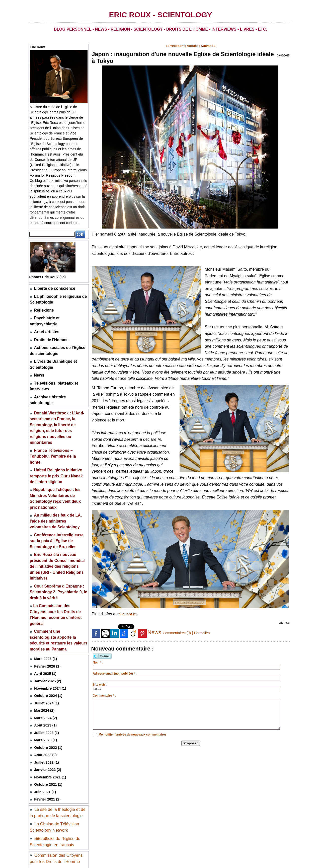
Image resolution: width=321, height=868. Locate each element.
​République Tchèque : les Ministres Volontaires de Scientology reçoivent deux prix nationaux (58, 446)
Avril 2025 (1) (44, 578)
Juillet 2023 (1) (45, 634)
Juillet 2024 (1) (45, 606)
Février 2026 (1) (46, 571)
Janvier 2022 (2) (46, 668)
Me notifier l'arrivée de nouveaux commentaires (133, 733)
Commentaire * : (104, 694)
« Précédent (178, 45)
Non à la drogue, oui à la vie (59, 778)
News (38, 358)
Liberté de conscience (51, 288)
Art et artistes (45, 320)
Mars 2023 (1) (44, 640)
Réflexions (42, 307)
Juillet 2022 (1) (45, 661)
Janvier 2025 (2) (46, 585)
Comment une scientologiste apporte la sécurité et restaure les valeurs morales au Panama (56, 550)
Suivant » (204, 45)
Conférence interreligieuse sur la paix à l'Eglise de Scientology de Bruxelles (57, 479)
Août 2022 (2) (44, 654)
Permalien (207, 631)
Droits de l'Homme (48, 327)
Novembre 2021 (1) (49, 675)
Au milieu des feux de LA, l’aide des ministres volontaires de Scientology (56, 462)
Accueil (192, 45)
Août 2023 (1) (44, 627)
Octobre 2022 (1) (47, 647)
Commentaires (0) (179, 631)
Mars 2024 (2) (44, 620)
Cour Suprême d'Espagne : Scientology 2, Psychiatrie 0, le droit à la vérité (58, 517)
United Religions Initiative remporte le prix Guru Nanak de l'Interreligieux (54, 429)
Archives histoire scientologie (57, 376)
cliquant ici (128, 612)
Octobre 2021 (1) (47, 682)
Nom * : (98, 661)
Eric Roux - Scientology (160, 15)
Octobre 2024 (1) (47, 599)
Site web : (100, 683)
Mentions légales (44, 837)
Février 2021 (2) (46, 696)
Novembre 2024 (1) (49, 592)
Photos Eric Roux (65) (50, 277)
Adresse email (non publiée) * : (115, 672)
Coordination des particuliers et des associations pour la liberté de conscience (58, 808)
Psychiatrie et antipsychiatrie (57, 313)
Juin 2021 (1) (44, 689)
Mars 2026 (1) (44, 565)
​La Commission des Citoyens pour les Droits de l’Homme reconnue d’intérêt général (58, 534)
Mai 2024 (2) (43, 613)
